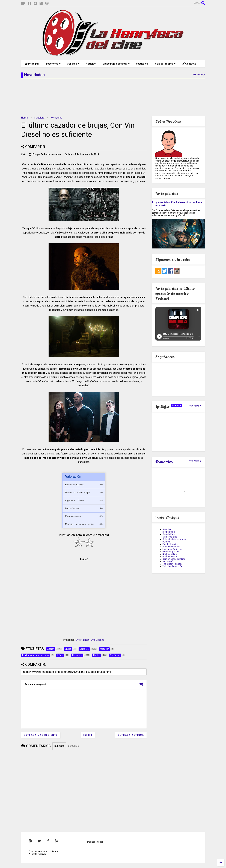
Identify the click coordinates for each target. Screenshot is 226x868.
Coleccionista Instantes (174, 539)
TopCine (177, 405)
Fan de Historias (170, 544)
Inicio (88, 735)
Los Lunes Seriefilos (172, 549)
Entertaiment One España (90, 640)
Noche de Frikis (170, 557)
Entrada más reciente (41, 735)
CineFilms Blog (170, 537)
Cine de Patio (169, 534)
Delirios (166, 542)
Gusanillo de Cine (171, 547)
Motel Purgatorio (170, 552)
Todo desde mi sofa (172, 566)
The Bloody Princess (173, 564)
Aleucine (167, 529)
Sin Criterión (168, 562)
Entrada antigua (131, 735)
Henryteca (56, 118)
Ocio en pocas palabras (174, 559)
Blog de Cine (169, 532)
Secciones (53, 64)
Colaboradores (165, 64)
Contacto (189, 64)
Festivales (142, 64)
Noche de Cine (170, 554)
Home (25, 118)
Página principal (95, 842)
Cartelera (39, 118)
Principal (32, 64)
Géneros (73, 64)
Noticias (91, 64)
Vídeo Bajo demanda (116, 64)
